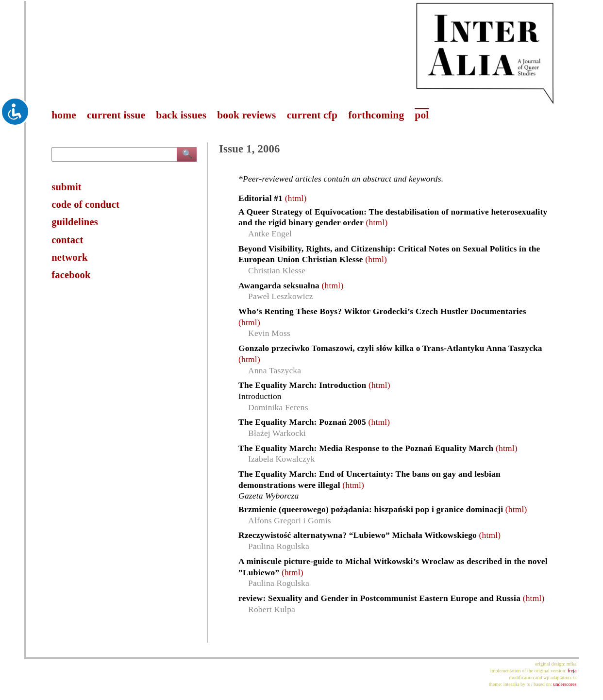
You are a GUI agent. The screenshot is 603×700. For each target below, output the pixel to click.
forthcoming (376, 115)
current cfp (312, 115)
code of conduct (85, 204)
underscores (565, 684)
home (64, 115)
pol (422, 115)
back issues (181, 115)
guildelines (75, 222)
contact (67, 240)
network (69, 257)
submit (67, 187)
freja (572, 671)
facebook (71, 275)
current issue (116, 115)
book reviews (246, 115)
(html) (296, 198)
